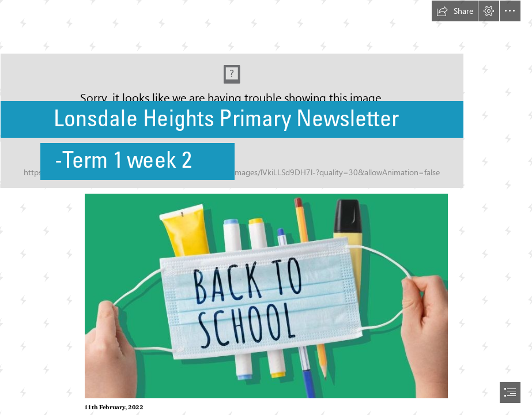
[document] (266, 207)
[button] (455, 11)
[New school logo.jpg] (266, 94)
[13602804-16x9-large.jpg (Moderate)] (266, 295)
